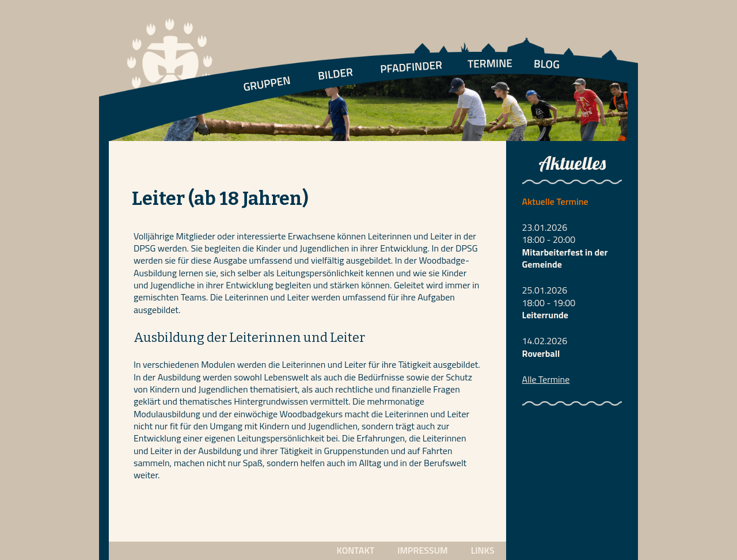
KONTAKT (355, 550)
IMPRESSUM (422, 550)
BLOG (547, 64)
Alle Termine (546, 379)
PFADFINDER (411, 66)
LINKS (483, 550)
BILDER (335, 73)
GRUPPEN (267, 83)
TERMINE (490, 63)
